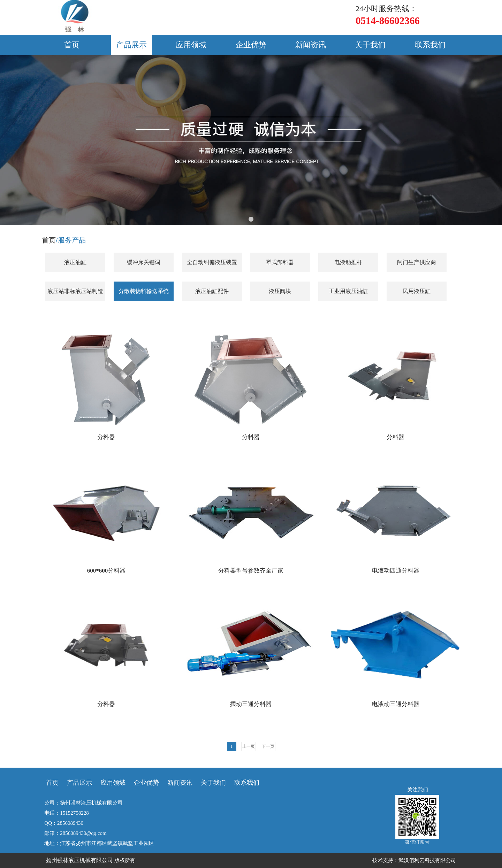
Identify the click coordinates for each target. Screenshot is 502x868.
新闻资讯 (311, 45)
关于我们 (370, 45)
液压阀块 (280, 291)
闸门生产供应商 (417, 262)
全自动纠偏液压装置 (212, 262)
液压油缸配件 (212, 291)
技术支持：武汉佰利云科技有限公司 (414, 860)
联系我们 (430, 45)
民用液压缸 (417, 291)
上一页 (249, 746)
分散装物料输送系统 (144, 291)
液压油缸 (75, 262)
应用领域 (191, 45)
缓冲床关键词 (144, 262)
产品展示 (131, 45)
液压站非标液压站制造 (75, 291)
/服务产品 (71, 240)
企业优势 (251, 45)
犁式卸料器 (280, 262)
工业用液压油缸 (348, 291)
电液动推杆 (348, 262)
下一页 (268, 746)
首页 (72, 45)
